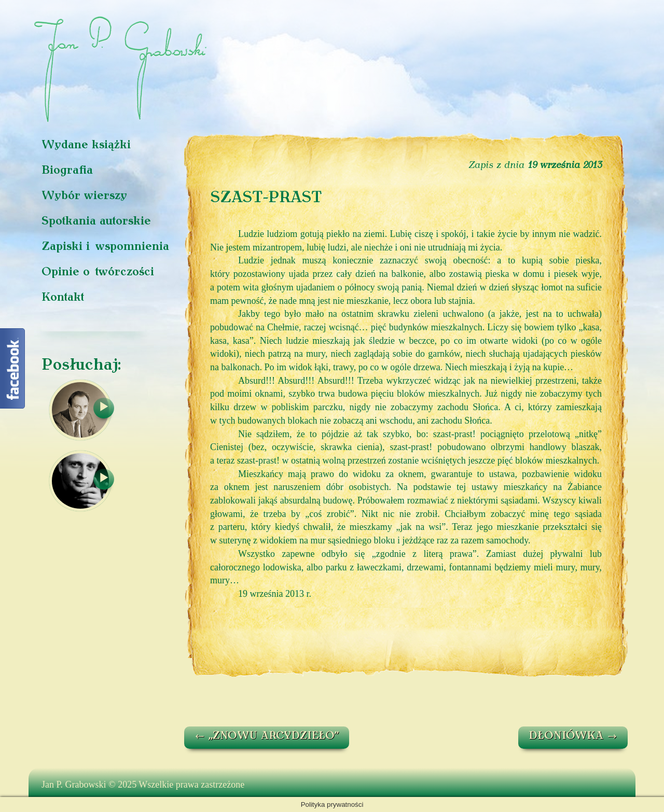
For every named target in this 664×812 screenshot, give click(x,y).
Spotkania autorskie (96, 222)
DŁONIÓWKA (573, 736)
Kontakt (63, 298)
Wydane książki (86, 145)
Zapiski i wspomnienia (105, 247)
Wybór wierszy (84, 196)
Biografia (67, 171)
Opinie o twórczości (98, 272)
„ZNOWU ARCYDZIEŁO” (267, 736)
